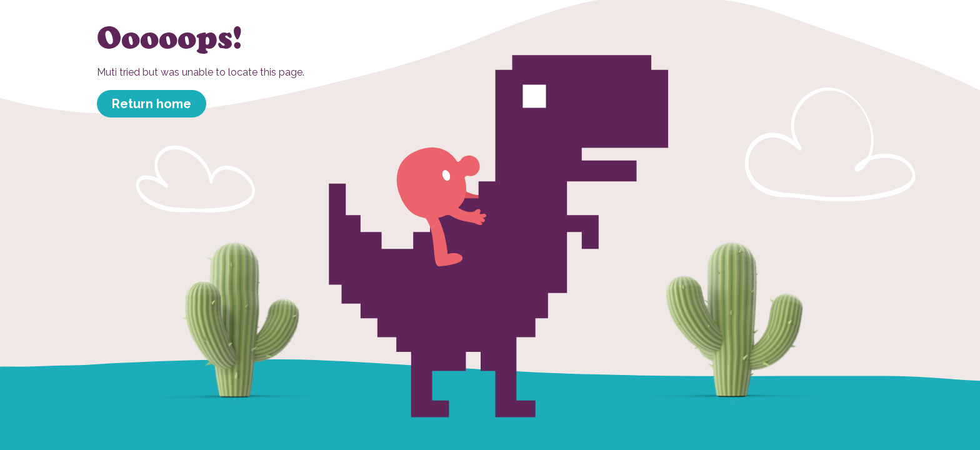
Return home (152, 104)
